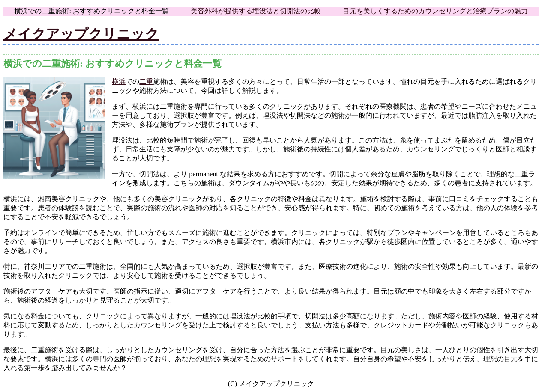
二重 (146, 82)
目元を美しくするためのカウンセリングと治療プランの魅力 (435, 11)
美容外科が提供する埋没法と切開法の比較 (256, 11)
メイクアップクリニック (81, 34)
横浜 (119, 82)
